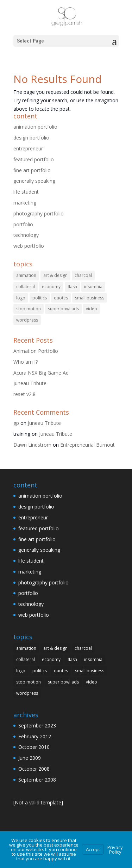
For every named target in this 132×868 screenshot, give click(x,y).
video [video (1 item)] (92, 309)
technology (26, 235)
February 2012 (35, 736)
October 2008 (34, 769)
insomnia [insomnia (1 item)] (93, 287)
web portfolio (29, 246)
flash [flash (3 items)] (72, 287)
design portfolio (31, 138)
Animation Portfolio (36, 351)
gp (16, 423)
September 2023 (37, 726)
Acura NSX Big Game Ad (41, 373)
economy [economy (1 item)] (51, 287)
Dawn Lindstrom (32, 445)
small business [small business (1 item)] (90, 298)
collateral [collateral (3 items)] (26, 287)
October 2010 (34, 747)
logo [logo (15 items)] (21, 298)
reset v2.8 (24, 394)
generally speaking (34, 181)
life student (26, 192)
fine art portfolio (32, 170)
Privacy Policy (115, 850)
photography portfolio (39, 213)
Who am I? (26, 362)
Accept (93, 849)
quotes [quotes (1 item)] (61, 298)
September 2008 (37, 780)
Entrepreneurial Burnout (87, 445)
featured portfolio (34, 159)
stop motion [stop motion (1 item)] (29, 309)
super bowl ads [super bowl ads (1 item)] (63, 309)
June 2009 (30, 758)
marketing (25, 203)
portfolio (23, 224)
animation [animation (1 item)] (26, 275)
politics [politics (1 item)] (40, 298)
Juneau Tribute (30, 383)
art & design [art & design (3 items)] (55, 275)
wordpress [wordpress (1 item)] (27, 320)
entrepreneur (28, 148)
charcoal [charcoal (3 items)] (83, 275)
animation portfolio (35, 127)
